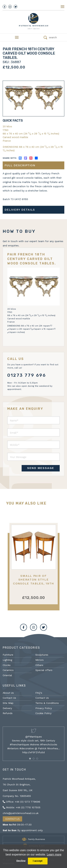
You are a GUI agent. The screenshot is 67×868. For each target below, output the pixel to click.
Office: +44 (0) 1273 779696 (21, 802)
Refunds (8, 713)
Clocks (7, 665)
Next (56, 99)
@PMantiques (34, 737)
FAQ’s (39, 693)
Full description (20, 165)
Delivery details (20, 210)
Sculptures (42, 655)
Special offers (44, 670)
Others (39, 665)
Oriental (7, 675)
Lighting (7, 660)
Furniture (8, 655)
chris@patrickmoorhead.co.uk (21, 813)
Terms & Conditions (47, 703)
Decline (21, 861)
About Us (8, 693)
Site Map (8, 703)
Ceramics (8, 670)
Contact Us (9, 698)
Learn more (54, 855)
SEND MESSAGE (41, 468)
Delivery (7, 708)
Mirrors (39, 660)
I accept (38, 861)
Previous (11, 99)
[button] (30, 759)
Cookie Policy (43, 713)
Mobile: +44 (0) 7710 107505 (22, 807)
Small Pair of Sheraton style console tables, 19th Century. (33, 581)
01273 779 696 (27, 375)
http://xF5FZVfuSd (33, 752)
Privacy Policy (44, 708)
